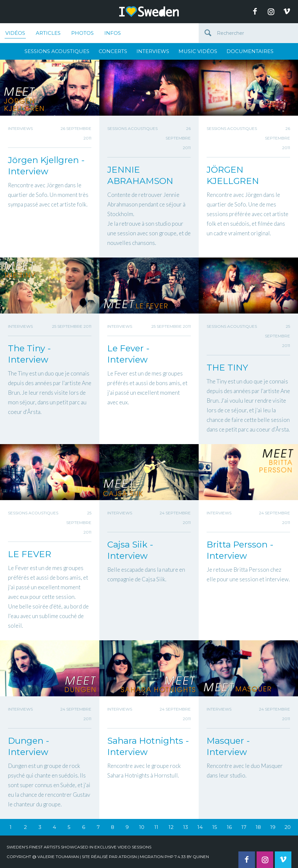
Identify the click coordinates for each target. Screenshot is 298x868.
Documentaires (250, 51)
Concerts (113, 51)
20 (288, 827)
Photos (82, 33)
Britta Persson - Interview (240, 550)
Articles (48, 33)
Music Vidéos (198, 51)
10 (142, 827)
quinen (201, 857)
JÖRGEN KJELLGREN (233, 175)
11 (156, 827)
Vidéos (15, 34)
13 (186, 827)
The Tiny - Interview (29, 354)
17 (244, 827)
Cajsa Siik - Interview (130, 550)
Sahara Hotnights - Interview (148, 746)
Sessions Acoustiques (57, 51)
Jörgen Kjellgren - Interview (46, 166)
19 (273, 827)
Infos (113, 33)
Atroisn (128, 857)
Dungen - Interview (29, 746)
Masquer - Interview (228, 746)
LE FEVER (30, 554)
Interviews (153, 51)
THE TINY (227, 368)
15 (215, 827)
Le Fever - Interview (128, 354)
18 (258, 827)
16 (229, 827)
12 (171, 827)
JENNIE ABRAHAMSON (140, 175)
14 (200, 827)
